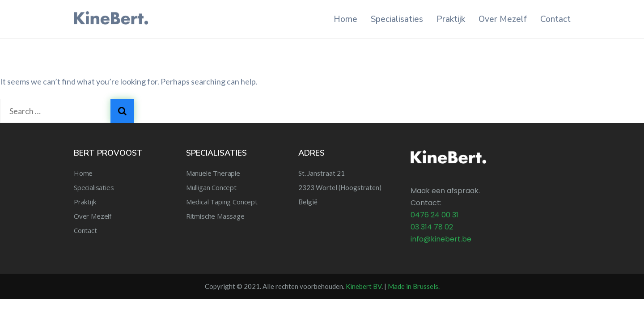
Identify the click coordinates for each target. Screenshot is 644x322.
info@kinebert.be (441, 239)
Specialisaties (397, 19)
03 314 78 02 (432, 227)
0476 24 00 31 (434, 215)
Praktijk (451, 19)
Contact (555, 19)
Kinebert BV (364, 286)
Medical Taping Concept (222, 202)
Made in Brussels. (414, 286)
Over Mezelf (503, 19)
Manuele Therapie (213, 173)
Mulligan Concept (211, 187)
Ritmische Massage (215, 216)
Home (345, 19)
